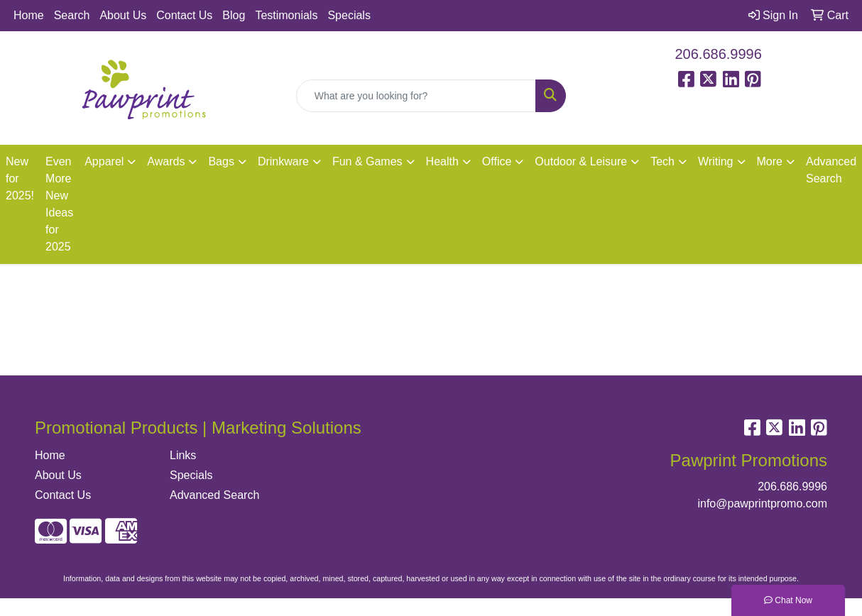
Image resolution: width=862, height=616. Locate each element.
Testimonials (286, 15)
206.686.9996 (719, 54)
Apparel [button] (104, 161)
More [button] (770, 161)
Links (183, 455)
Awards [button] (166, 161)
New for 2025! (20, 178)
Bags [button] (221, 161)
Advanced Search (214, 495)
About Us (123, 15)
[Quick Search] (416, 96)
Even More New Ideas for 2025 (59, 204)
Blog (234, 15)
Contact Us (184, 15)
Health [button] (442, 161)
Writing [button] (716, 161)
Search (72, 15)
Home (29, 15)
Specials (349, 15)
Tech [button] (662, 161)
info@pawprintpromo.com (762, 504)
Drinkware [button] (283, 161)
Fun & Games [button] (367, 161)
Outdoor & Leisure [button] (581, 161)
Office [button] (497, 161)
